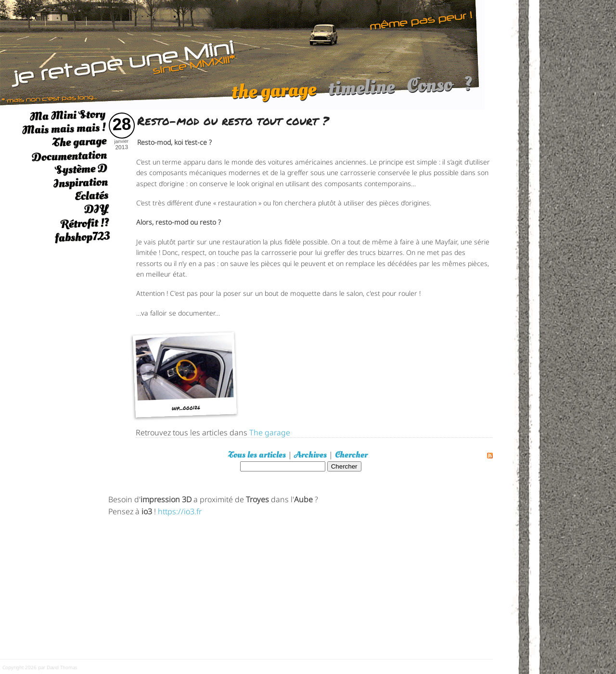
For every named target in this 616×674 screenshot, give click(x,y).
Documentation (69, 156)
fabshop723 (82, 237)
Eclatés (91, 196)
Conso (429, 90)
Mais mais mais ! (64, 129)
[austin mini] (242, 54)
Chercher (351, 455)
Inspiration (80, 183)
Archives (310, 455)
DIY (96, 209)
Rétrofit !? (85, 223)
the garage (274, 95)
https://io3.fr (180, 511)
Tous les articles (257, 455)
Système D (81, 169)
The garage (79, 142)
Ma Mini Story (67, 115)
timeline (361, 92)
